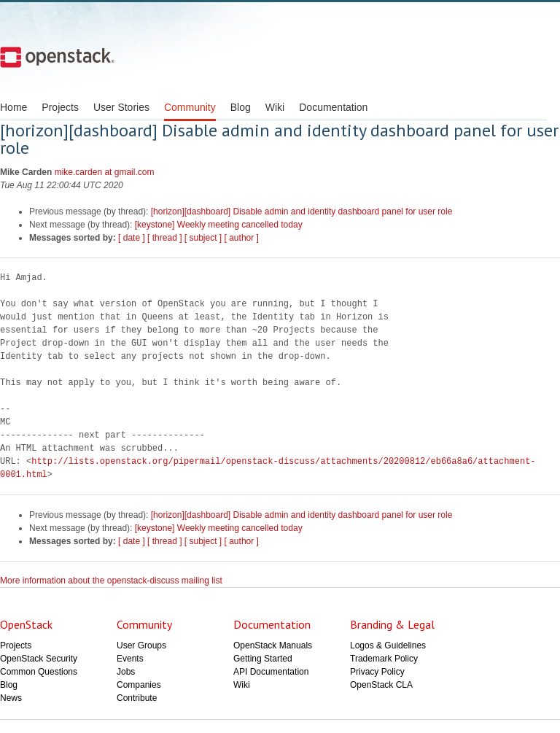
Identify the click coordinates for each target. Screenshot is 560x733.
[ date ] (132, 238)
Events (130, 659)
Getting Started (263, 659)
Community (190, 107)
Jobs (126, 672)
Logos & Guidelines (388, 645)
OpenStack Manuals (273, 645)
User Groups (141, 645)
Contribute (137, 698)
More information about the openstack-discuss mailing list (111, 581)
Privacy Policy (377, 672)
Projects (60, 107)
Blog (241, 107)
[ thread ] (164, 238)
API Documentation (271, 672)
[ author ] (242, 238)
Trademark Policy (384, 659)
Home (13, 107)
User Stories (121, 107)
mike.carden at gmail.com (105, 172)
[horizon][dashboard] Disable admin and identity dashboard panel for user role (302, 212)
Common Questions (39, 672)
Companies (139, 685)
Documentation (333, 107)
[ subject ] (203, 238)
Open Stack (57, 57)
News (11, 698)
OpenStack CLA (381, 685)
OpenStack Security (39, 659)
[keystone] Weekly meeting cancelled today (219, 225)
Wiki (275, 107)
